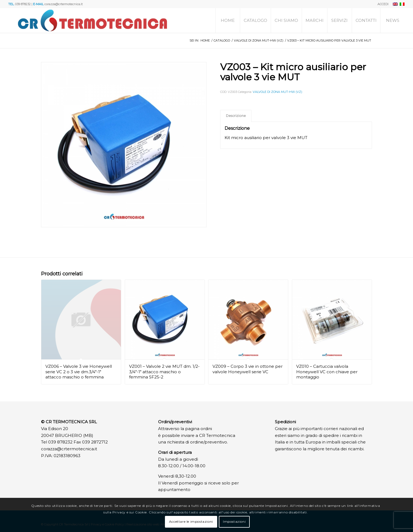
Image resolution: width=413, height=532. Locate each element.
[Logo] (92, 20)
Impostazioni (234, 521)
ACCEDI (383, 4)
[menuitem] (382, 4)
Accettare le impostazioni (191, 521)
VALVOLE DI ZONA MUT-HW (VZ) (277, 92)
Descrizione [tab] (236, 116)
